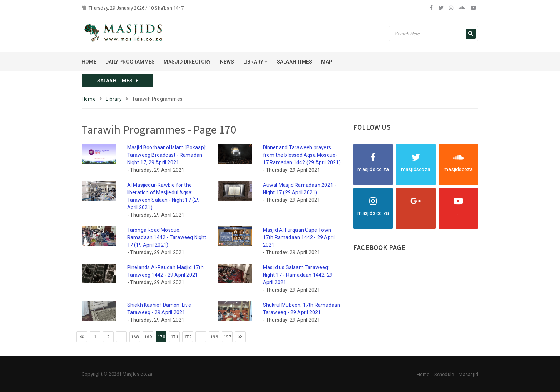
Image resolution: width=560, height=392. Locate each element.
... (122, 337)
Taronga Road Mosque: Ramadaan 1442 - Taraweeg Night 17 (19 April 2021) (167, 237)
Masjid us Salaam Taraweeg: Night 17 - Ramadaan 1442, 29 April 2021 (298, 275)
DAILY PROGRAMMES (130, 62)
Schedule (444, 374)
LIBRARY (256, 62)
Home (89, 99)
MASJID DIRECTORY (187, 62)
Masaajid (468, 374)
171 (174, 337)
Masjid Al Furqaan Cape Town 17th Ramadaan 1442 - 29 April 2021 (299, 237)
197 (227, 337)
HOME (89, 62)
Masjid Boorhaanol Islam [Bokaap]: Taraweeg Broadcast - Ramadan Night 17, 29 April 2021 (167, 155)
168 (135, 337)
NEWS (227, 62)
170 (161, 337)
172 (187, 337)
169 (148, 337)
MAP (327, 62)
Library (114, 99)
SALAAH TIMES (294, 62)
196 (214, 337)
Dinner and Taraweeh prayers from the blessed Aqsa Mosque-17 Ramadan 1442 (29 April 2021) (302, 155)
